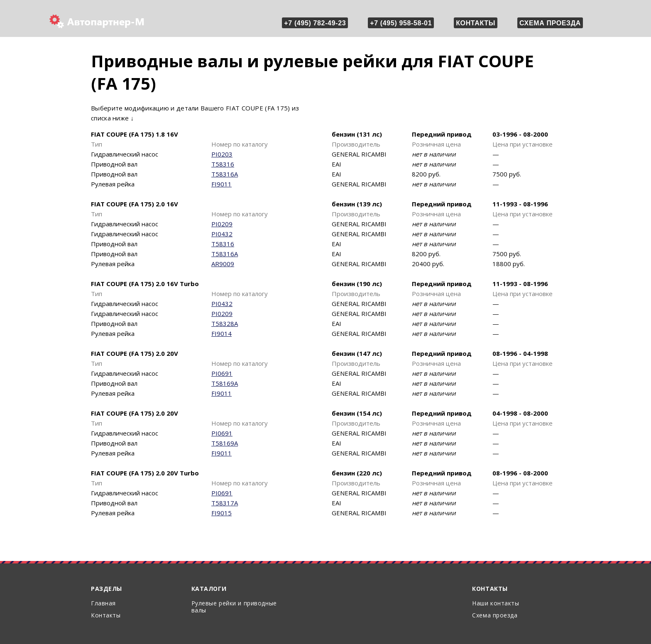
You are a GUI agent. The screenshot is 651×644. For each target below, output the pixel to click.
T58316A (225, 174)
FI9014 (221, 333)
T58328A (225, 323)
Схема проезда (550, 23)
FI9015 (221, 513)
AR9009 (223, 264)
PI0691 (222, 373)
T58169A (225, 383)
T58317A (225, 503)
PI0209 (222, 224)
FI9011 (221, 184)
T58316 (223, 164)
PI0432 (222, 234)
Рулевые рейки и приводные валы (234, 607)
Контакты (476, 23)
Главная (103, 603)
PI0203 (222, 154)
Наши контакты (496, 603)
